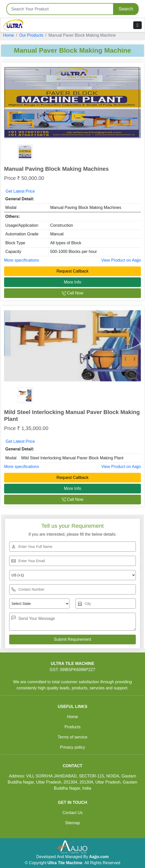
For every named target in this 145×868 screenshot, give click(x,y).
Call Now (72, 293)
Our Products (31, 35)
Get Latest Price (20, 191)
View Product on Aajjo (121, 260)
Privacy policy (72, 747)
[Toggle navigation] (137, 25)
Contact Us (72, 813)
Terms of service (72, 737)
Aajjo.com (99, 857)
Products (72, 727)
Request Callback (72, 271)
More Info (72, 282)
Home (9, 35)
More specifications (22, 260)
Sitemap (73, 823)
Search (126, 9)
